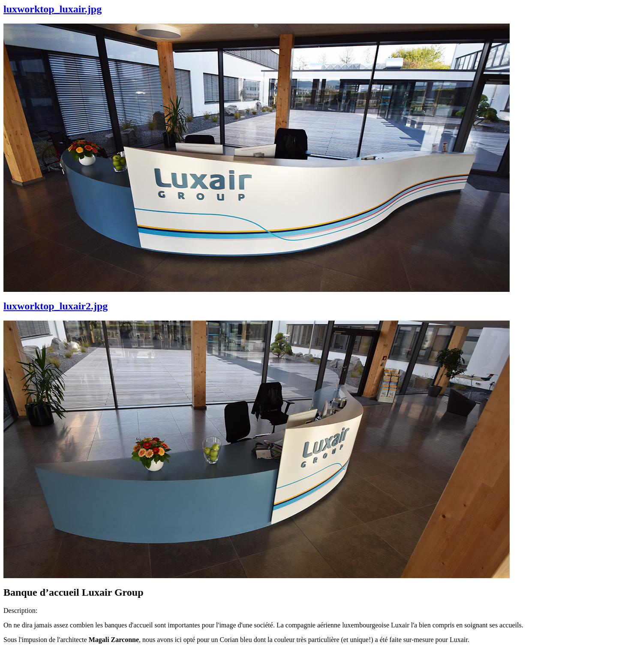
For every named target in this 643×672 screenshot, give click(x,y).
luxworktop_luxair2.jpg (56, 306)
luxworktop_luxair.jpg (53, 9)
